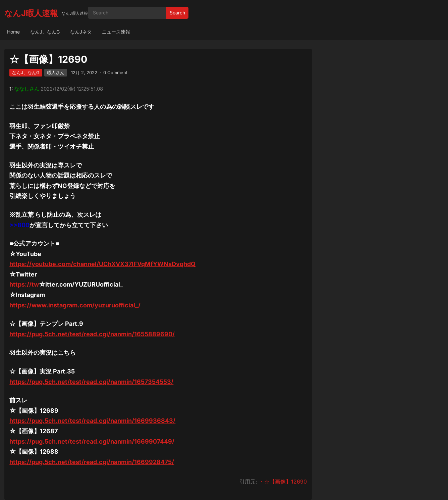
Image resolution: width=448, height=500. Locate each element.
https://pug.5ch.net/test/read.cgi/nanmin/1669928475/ (92, 462)
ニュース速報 (116, 32)
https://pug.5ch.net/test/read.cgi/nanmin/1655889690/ (92, 334)
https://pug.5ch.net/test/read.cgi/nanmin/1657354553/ (91, 382)
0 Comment (115, 72)
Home (13, 32)
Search (177, 13)
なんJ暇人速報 (31, 13)
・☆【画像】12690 (283, 482)
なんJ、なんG (45, 32)
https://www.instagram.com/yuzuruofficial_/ (75, 305)
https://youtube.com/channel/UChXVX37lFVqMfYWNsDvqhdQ (102, 264)
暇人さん (56, 72)
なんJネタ (81, 32)
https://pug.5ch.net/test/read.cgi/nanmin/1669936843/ (92, 421)
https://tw (24, 284)
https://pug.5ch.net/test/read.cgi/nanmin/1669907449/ (92, 441)
